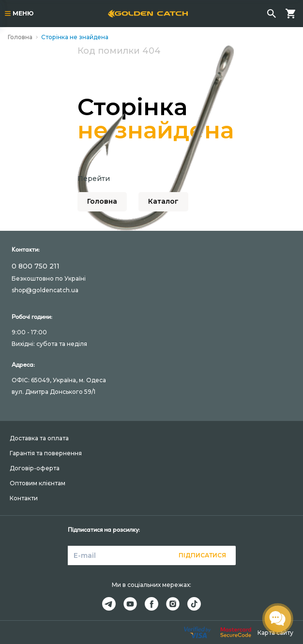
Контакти (24, 498)
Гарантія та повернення (46, 453)
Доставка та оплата (39, 438)
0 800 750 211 (36, 266)
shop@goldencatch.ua (45, 290)
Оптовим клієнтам (38, 483)
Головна (20, 37)
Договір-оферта (35, 468)
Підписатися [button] (202, 555)
